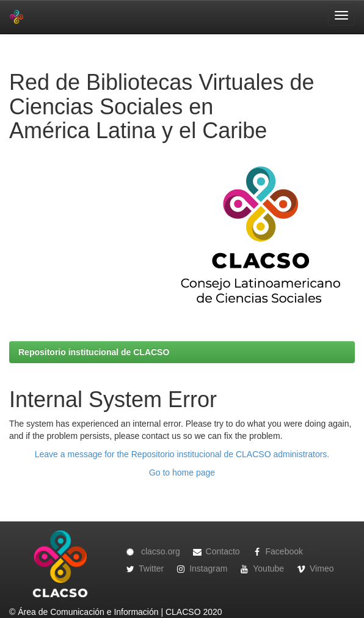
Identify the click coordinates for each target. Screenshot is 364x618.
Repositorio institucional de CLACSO (94, 352)
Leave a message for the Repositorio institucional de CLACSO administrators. (182, 454)
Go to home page (182, 473)
